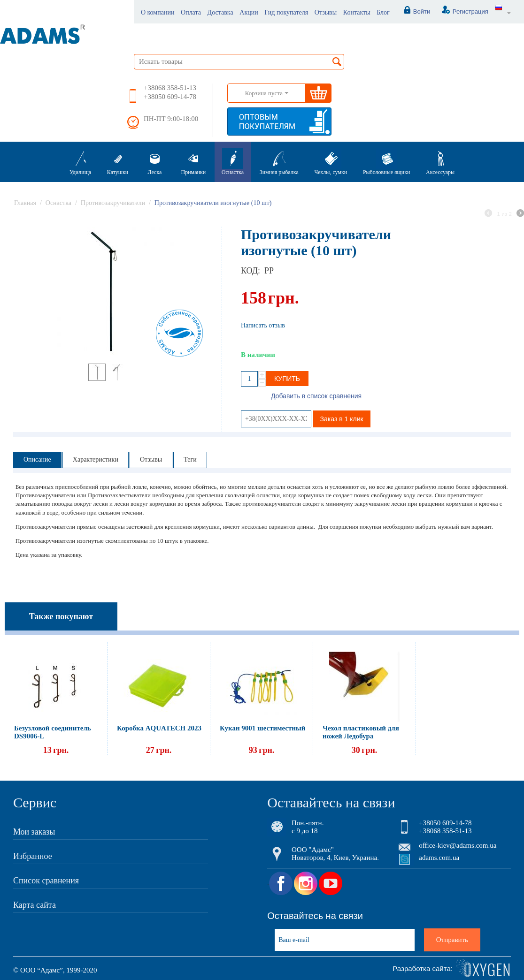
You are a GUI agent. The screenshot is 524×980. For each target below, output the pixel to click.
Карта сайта (35, 905)
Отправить (452, 940)
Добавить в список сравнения (316, 396)
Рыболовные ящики (387, 162)
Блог (383, 12)
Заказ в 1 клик (342, 419)
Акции (249, 12)
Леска (155, 162)
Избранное (33, 856)
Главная (25, 203)
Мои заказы (34, 832)
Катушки (118, 162)
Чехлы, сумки (331, 162)
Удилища (80, 162)
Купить (287, 379)
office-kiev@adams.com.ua (458, 845)
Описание (37, 460)
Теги (190, 460)
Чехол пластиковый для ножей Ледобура (361, 732)
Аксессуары (440, 162)
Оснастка (233, 162)
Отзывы (326, 12)
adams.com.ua (439, 858)
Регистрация (460, 11)
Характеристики (96, 460)
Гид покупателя (286, 12)
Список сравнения (46, 881)
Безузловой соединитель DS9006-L (53, 732)
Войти (412, 11)
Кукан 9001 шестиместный (262, 728)
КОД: (250, 271)
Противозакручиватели (113, 203)
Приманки (194, 162)
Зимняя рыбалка (279, 162)
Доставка (220, 12)
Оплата (191, 12)
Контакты (357, 12)
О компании (158, 12)
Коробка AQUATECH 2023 (159, 728)
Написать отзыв (263, 325)
